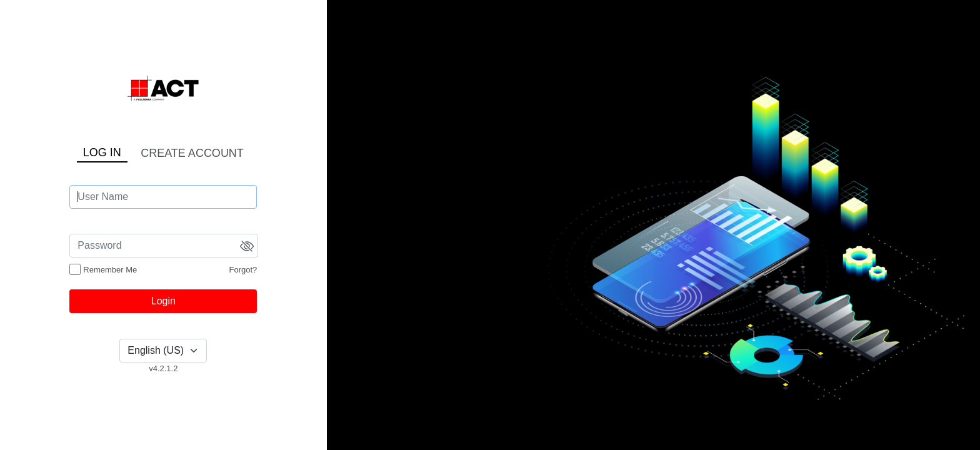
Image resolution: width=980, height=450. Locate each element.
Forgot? (243, 270)
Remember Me (110, 270)
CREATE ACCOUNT (192, 153)
